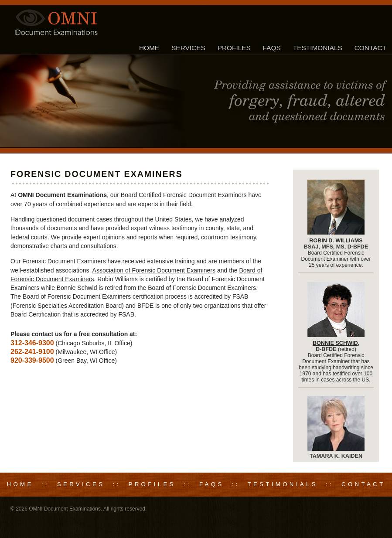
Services (188, 48)
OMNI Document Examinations (65, 509)
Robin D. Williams (336, 241)
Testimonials (318, 48)
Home (149, 48)
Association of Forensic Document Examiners (154, 270)
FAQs (272, 48)
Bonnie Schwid (335, 343)
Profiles (234, 48)
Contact (370, 48)
